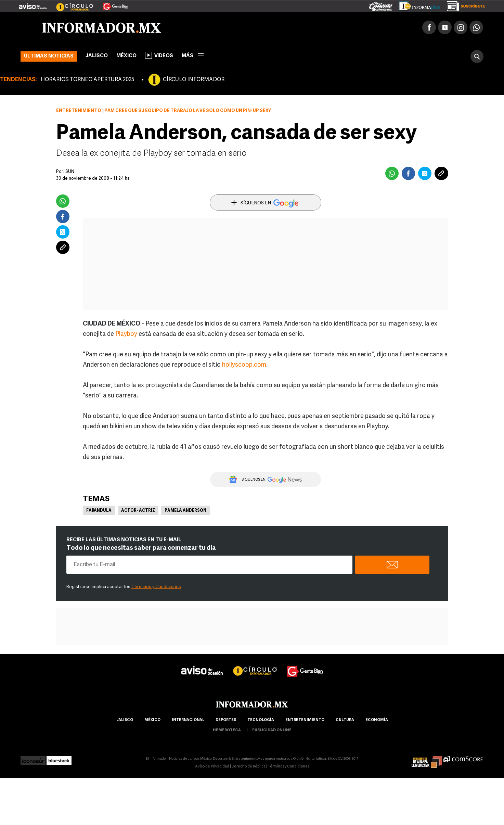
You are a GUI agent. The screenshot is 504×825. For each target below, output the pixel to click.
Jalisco (97, 56)
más (193, 56)
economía (377, 720)
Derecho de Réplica (249, 767)
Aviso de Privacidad (212, 767)
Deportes (226, 720)
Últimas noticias (49, 56)
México (126, 56)
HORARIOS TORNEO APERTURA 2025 (87, 80)
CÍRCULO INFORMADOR (194, 80)
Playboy (126, 334)
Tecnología (261, 720)
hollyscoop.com (244, 365)
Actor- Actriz (138, 511)
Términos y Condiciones (156, 587)
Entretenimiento (79, 111)
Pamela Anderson (185, 511)
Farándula (99, 511)
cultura (345, 720)
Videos (159, 55)
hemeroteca (227, 730)
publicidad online (272, 730)
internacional (188, 720)
